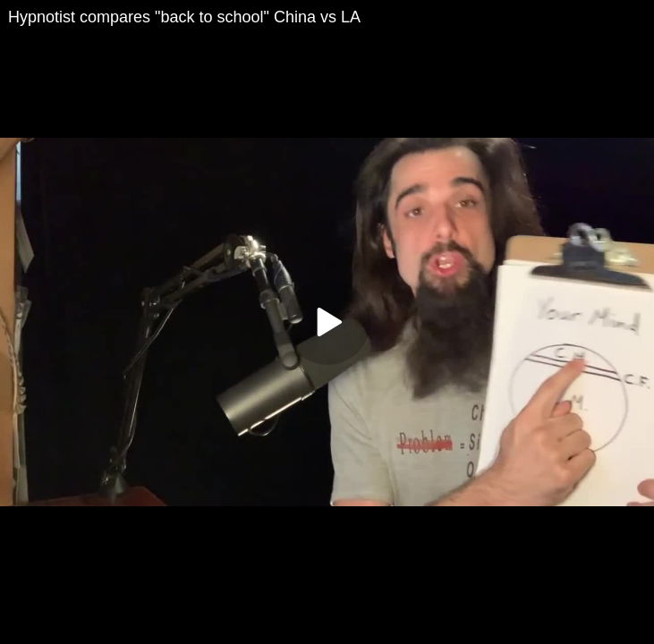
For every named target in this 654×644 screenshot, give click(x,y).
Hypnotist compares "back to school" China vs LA (184, 17)
